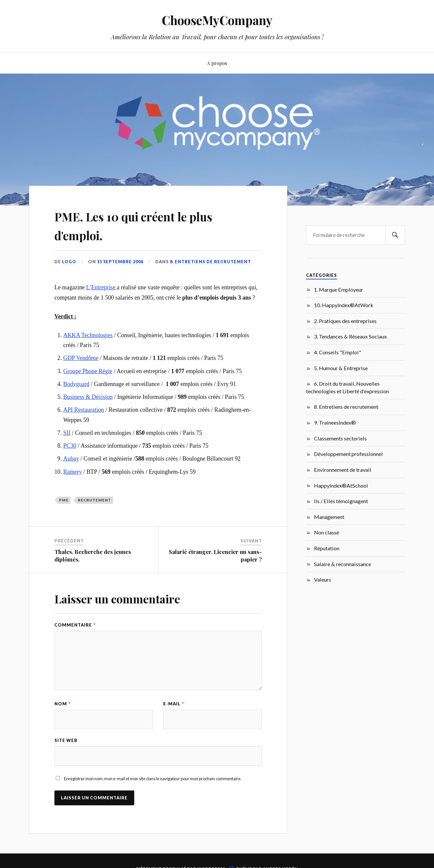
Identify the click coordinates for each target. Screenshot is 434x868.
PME (64, 500)
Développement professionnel (348, 454)
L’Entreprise (101, 287)
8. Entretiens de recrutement (211, 262)
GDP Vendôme (81, 358)
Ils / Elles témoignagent (341, 501)
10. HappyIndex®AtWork (344, 305)
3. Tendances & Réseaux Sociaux (350, 336)
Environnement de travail (343, 470)
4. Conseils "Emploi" (338, 352)
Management (329, 517)
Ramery (73, 472)
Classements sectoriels (340, 438)
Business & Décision (88, 397)
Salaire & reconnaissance (342, 564)
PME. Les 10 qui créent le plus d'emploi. (154, 225)
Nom (62, 704)
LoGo (69, 262)
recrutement (94, 500)
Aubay (71, 459)
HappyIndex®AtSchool (341, 485)
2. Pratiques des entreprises (345, 321)
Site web (66, 741)
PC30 (70, 446)
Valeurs (323, 579)
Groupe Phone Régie (88, 371)
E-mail (174, 704)
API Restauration (84, 410)
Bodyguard (76, 384)
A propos (217, 63)
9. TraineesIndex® (335, 422)
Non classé (326, 532)
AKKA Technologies (88, 335)
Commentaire (75, 625)
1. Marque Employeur (339, 289)
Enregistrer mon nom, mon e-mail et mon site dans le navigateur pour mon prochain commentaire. (153, 779)
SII (67, 433)
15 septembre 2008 (121, 262)
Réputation (327, 548)
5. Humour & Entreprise (341, 368)
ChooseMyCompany (217, 20)
